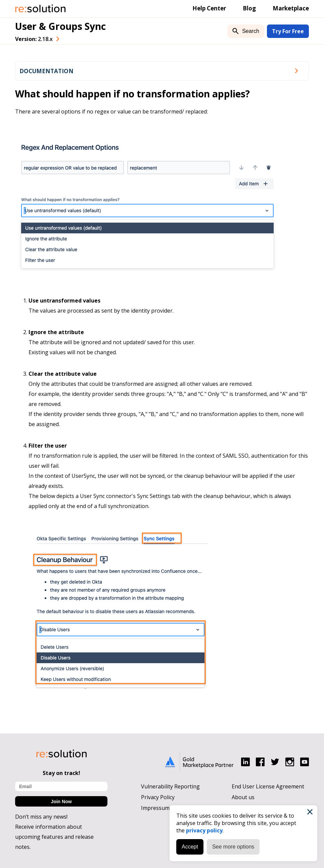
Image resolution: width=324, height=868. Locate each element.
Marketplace (291, 8)
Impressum (155, 808)
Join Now (61, 802)
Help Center (209, 8)
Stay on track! (61, 773)
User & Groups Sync (60, 26)
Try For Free (288, 31)
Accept (190, 847)
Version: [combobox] (34, 39)
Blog (249, 8)
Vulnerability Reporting (170, 786)
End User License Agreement (268, 786)
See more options (233, 847)
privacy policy (204, 830)
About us (243, 797)
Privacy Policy (158, 797)
